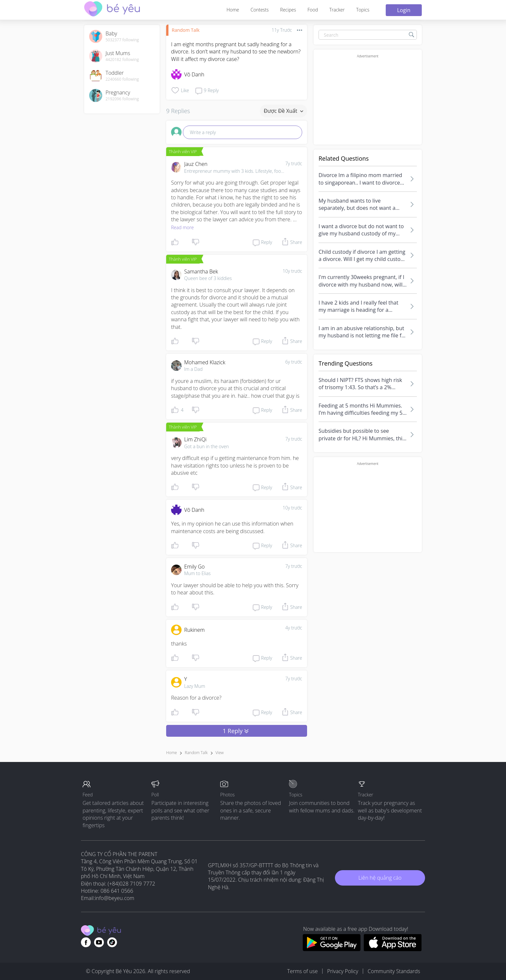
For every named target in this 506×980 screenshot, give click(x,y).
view (220, 753)
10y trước (292, 271)
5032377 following (122, 40)
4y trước (294, 628)
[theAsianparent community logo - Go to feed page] (112, 10)
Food (313, 10)
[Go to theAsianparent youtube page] (99, 942)
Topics (363, 10)
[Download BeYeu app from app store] (393, 949)
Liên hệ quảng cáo (380, 878)
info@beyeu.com (115, 898)
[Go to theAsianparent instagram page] (112, 942)
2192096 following (122, 99)
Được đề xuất (283, 111)
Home (233, 10)
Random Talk (186, 30)
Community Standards (394, 971)
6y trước (294, 362)
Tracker (337, 10)
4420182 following (122, 60)
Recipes (288, 10)
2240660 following (122, 79)
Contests (260, 10)
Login (404, 10)
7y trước (294, 163)
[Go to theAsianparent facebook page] (86, 942)
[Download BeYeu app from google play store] (331, 949)
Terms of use (302, 971)
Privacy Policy (343, 971)
